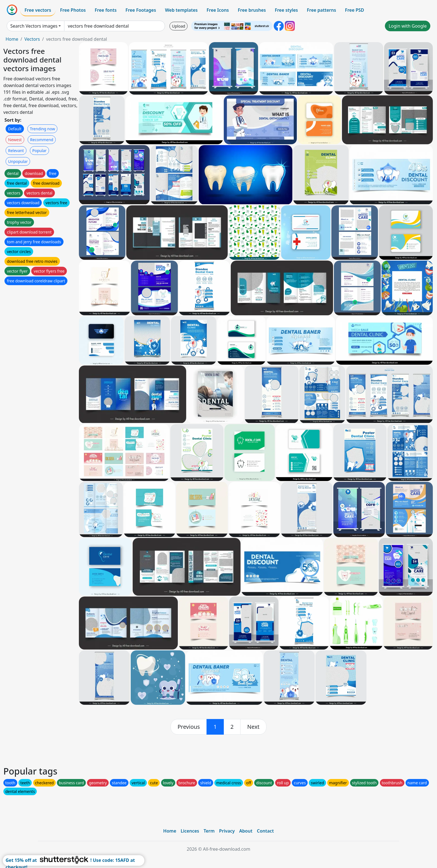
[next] (253, 727)
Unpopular (18, 161)
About (246, 831)
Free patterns (321, 10)
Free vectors (38, 10)
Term (209, 831)
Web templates (181, 10)
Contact (265, 831)
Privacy (227, 831)
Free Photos (73, 10)
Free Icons (218, 10)
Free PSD (355, 10)
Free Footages (141, 10)
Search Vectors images (34, 26)
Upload (179, 26)
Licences (190, 831)
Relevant (16, 151)
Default (15, 129)
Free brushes (252, 10)
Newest (15, 140)
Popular (39, 151)
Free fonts (106, 10)
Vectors (32, 39)
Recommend (42, 140)
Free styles (286, 10)
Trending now (42, 129)
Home (12, 39)
